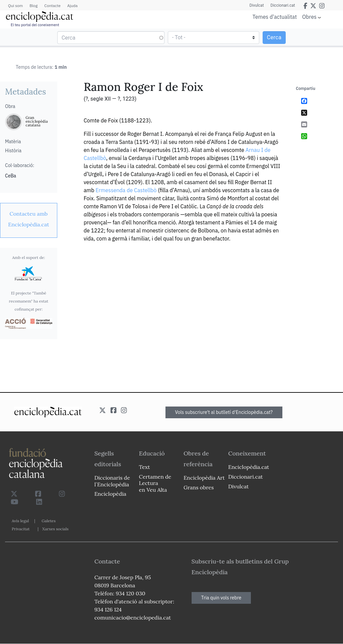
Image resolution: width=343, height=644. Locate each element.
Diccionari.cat (283, 5)
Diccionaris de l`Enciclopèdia (112, 481)
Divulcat (257, 5)
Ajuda (73, 6)
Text (145, 467)
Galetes (49, 521)
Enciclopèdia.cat (249, 467)
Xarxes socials (55, 529)
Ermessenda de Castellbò (126, 190)
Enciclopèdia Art (204, 478)
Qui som (15, 6)
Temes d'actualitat (275, 17)
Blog (33, 6)
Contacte (52, 6)
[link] (29, 219)
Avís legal (20, 521)
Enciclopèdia (110, 494)
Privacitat (21, 529)
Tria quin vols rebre (221, 598)
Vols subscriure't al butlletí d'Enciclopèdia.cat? (224, 412)
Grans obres (199, 487)
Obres (309, 17)
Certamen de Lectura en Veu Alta (155, 483)
